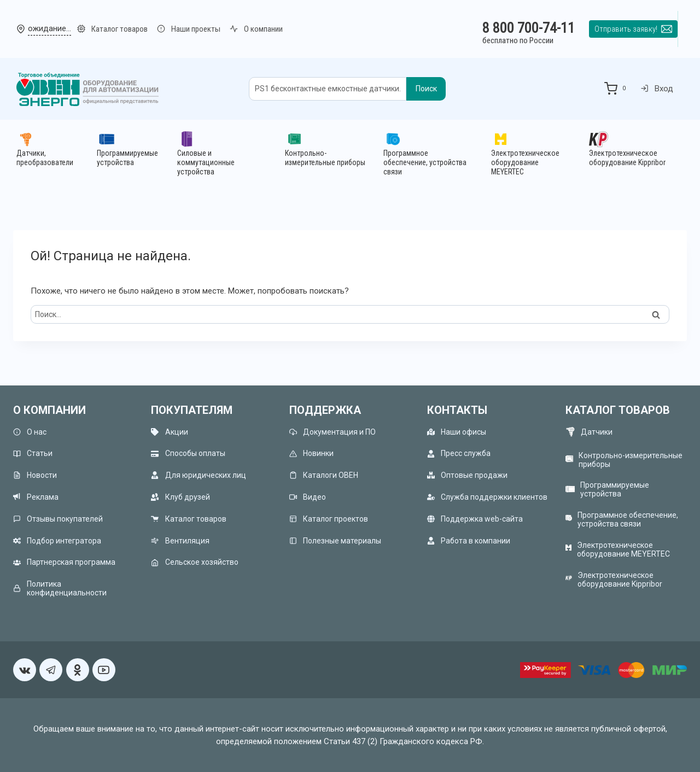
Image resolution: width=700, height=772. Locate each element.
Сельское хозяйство (194, 562)
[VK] (25, 670)
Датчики (597, 432)
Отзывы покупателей (58, 519)
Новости (35, 475)
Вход (657, 89)
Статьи (33, 454)
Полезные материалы (335, 540)
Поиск (426, 89)
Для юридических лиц (198, 475)
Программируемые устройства (615, 489)
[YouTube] (104, 670)
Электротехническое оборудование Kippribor (620, 580)
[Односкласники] (78, 670)
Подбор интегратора (57, 540)
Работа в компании (469, 540)
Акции (169, 432)
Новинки (311, 454)
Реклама (36, 497)
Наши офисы (457, 432)
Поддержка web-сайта (475, 519)
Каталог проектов (329, 519)
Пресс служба (459, 454)
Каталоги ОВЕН (324, 475)
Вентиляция (180, 540)
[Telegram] (51, 670)
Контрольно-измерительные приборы (631, 460)
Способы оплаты (188, 454)
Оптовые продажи (467, 475)
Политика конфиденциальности (60, 588)
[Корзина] (617, 89)
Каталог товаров (188, 519)
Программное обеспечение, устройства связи (628, 519)
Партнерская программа (64, 562)
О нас (30, 432)
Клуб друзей (180, 497)
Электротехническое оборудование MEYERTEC (623, 549)
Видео (308, 497)
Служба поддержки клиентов (487, 497)
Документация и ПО (332, 432)
